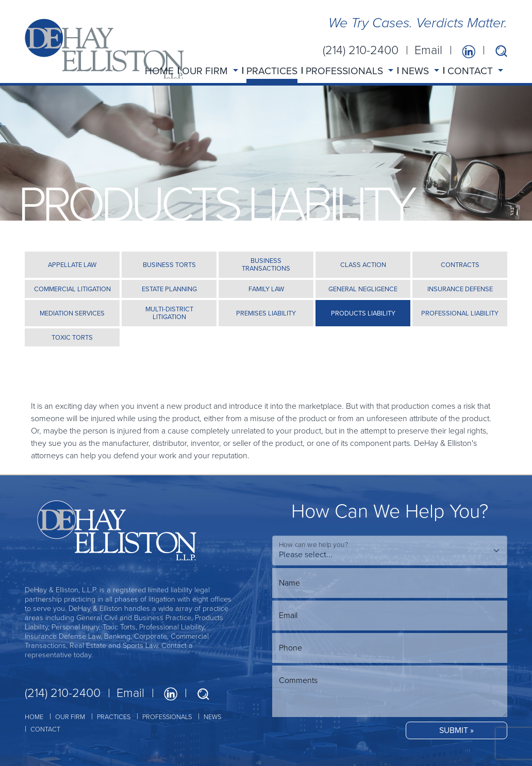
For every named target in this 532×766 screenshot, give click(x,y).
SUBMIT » (456, 730)
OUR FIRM (70, 717)
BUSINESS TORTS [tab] (169, 265)
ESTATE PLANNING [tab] (169, 289)
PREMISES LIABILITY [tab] (266, 313)
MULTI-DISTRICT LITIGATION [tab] (169, 313)
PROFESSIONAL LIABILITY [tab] (460, 313)
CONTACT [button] (471, 71)
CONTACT (45, 729)
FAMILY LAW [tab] (266, 289)
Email (428, 50)
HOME (159, 71)
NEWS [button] (417, 71)
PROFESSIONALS (167, 717)
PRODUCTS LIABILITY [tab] (363, 313)
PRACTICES (272, 71)
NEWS (212, 717)
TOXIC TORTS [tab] (72, 337)
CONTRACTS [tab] (460, 265)
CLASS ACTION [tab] (363, 265)
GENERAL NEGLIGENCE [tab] (363, 289)
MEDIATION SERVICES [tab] (72, 313)
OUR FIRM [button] (206, 71)
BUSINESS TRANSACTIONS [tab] (266, 264)
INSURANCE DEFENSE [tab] (460, 289)
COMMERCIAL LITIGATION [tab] (72, 289)
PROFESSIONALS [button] (346, 71)
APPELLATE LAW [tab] (72, 265)
